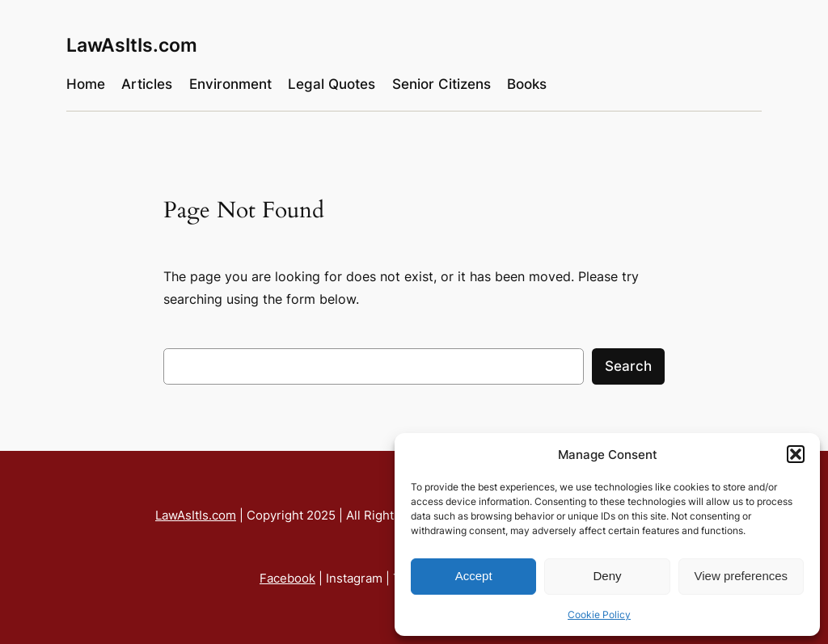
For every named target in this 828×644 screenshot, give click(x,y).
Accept (474, 576)
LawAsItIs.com (132, 45)
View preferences (741, 576)
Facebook (287, 578)
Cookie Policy (599, 615)
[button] (796, 454)
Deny (607, 576)
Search (628, 366)
